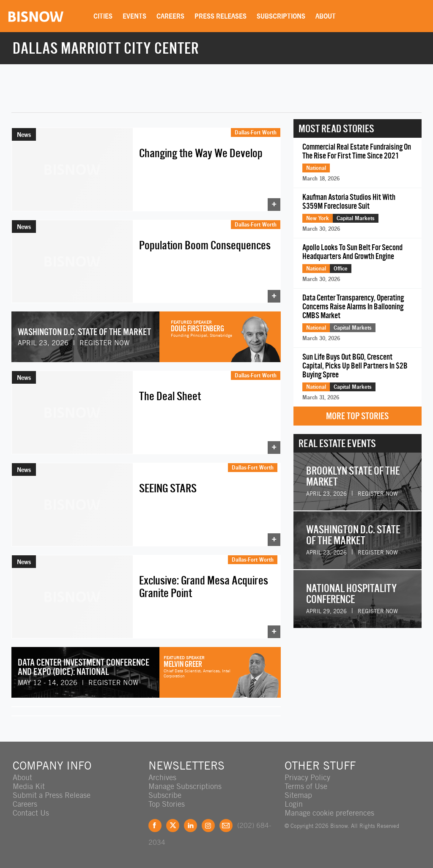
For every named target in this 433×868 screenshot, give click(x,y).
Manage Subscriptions (185, 786)
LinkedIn (190, 826)
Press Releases (221, 16)
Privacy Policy (307, 777)
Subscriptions (281, 16)
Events (134, 16)
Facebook (155, 826)
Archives (162, 777)
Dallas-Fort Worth (256, 132)
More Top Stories (357, 416)
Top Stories (167, 804)
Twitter (173, 826)
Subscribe (165, 795)
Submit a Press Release (52, 795)
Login (294, 804)
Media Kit (29, 786)
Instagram (208, 826)
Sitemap (298, 795)
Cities (103, 16)
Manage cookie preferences (329, 813)
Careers (170, 16)
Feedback (226, 826)
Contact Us (31, 813)
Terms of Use (306, 786)
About (326, 16)
